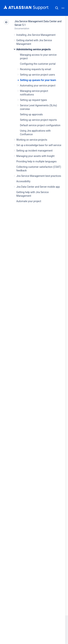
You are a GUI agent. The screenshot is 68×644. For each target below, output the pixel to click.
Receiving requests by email (35, 69)
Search (57, 8)
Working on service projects (32, 140)
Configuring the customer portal (38, 64)
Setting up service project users (37, 75)
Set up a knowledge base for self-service (39, 145)
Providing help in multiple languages (36, 161)
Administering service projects (34, 49)
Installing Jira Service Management (36, 35)
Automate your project (29, 201)
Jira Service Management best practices (39, 176)
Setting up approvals (31, 114)
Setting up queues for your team (38, 80)
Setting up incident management (34, 151)
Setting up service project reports (38, 120)
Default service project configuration (40, 125)
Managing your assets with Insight (35, 156)
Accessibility (23, 181)
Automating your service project (38, 86)
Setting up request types (33, 100)
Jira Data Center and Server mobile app (38, 187)
